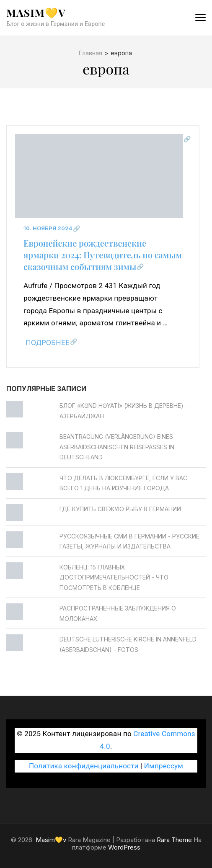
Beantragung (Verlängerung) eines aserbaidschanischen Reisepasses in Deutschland (117, 447)
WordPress (124, 847)
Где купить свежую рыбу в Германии (120, 509)
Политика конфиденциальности (84, 766)
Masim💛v (36, 12)
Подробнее (48, 343)
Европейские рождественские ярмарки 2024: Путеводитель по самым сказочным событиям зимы (103, 255)
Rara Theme (174, 840)
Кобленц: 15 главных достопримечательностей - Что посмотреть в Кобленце (114, 577)
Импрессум (164, 766)
